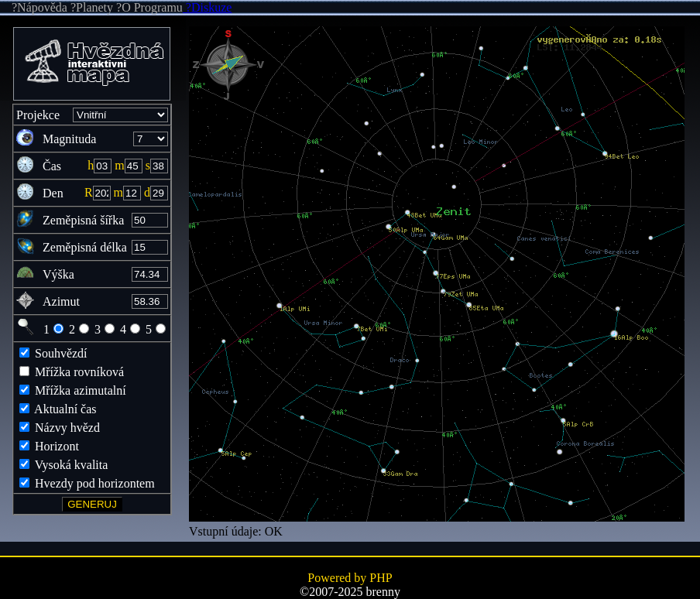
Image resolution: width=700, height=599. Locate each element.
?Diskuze (208, 7)
